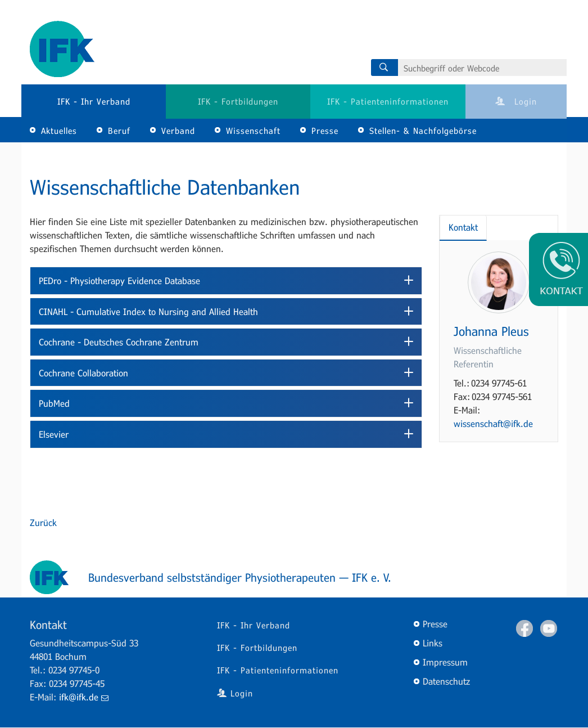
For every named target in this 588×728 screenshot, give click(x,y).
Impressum (445, 662)
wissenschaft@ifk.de (493, 423)
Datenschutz (446, 681)
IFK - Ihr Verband (94, 101)
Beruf (119, 131)
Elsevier (54, 434)
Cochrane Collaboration (83, 373)
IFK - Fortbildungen (238, 101)
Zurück (43, 522)
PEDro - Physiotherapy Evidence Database (119, 280)
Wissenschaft (253, 131)
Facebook (524, 628)
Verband (178, 131)
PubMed (54, 403)
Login (516, 101)
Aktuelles (59, 131)
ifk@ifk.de (84, 697)
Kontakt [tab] (463, 227)
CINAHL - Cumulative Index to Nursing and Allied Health (148, 311)
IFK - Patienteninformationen (388, 101)
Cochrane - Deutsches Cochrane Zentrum (119, 342)
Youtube (549, 628)
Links (433, 643)
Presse (325, 131)
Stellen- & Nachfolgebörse (423, 131)
